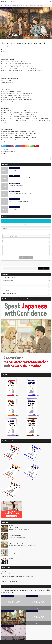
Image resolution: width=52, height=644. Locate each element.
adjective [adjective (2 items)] (7, 591)
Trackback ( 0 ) (26, 225)
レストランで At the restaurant (16, 536)
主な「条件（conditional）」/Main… (17, 544)
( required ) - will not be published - (10, 237)
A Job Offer (6, 571)
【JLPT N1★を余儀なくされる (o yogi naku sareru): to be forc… (22, 209)
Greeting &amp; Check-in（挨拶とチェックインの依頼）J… (19, 529)
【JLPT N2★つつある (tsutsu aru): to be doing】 (19, 201)
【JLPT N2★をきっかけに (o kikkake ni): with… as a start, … (21, 170)
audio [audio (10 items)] (16, 590)
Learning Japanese (26, 284)
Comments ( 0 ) (26, 221)
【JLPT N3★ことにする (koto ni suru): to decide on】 (20, 178)
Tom (2, 571)
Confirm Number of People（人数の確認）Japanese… (18, 537)
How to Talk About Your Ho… (15, 552)
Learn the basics (26, 287)
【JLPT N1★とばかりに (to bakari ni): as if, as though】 (20, 194)
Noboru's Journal (26, 290)
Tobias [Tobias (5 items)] (12, 592)
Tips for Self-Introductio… (15, 560)
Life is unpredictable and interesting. (12, 579)
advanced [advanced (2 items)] (11, 591)
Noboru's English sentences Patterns (26, 294)
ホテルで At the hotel (14, 527)
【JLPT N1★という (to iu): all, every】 (17, 186)
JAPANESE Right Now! (25, 642)
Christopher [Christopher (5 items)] (23, 590)
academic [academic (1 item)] (3, 591)
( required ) (6, 233)
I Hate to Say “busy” (8, 574)
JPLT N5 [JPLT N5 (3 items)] (42, 591)
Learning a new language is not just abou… (16, 554)
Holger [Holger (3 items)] (29, 591)
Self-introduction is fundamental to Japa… (16, 562)
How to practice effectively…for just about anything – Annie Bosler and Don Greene (19, 576)
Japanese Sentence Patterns (6, 8)
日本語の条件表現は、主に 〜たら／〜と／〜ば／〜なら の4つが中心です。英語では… (24, 546)
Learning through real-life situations (26, 277)
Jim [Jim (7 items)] (32, 590)
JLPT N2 (15, 152)
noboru (7, 150)
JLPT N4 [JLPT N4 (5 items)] (37, 590)
